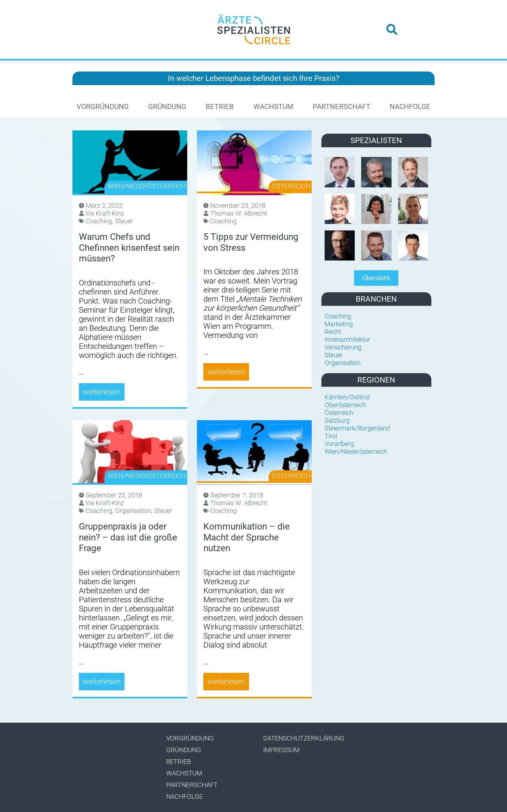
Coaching (99, 221)
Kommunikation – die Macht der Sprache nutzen (247, 537)
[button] (392, 29)
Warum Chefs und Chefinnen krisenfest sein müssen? (129, 248)
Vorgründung (103, 107)
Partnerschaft (341, 107)
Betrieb (220, 107)
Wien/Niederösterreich (147, 186)
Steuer (124, 221)
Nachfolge (410, 107)
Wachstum (273, 107)
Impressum (281, 750)
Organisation (133, 511)
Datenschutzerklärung (304, 738)
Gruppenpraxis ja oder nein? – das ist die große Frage (128, 537)
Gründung (167, 107)
